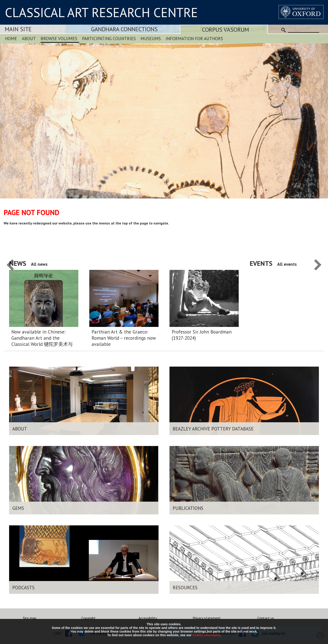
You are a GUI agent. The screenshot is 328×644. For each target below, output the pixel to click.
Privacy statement (207, 618)
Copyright (88, 618)
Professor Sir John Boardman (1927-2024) (202, 335)
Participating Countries (109, 38)
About (29, 38)
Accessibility (148, 618)
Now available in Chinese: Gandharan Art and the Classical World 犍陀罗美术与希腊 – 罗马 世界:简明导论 (42, 338)
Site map (29, 618)
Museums (151, 38)
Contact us (266, 618)
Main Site (18, 29)
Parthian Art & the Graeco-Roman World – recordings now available (124, 338)
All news (39, 264)
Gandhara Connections (124, 29)
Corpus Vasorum (225, 30)
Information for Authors (194, 38)
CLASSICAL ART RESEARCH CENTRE (101, 12)
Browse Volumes (59, 38)
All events (287, 264)
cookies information (206, 635)
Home (11, 38)
